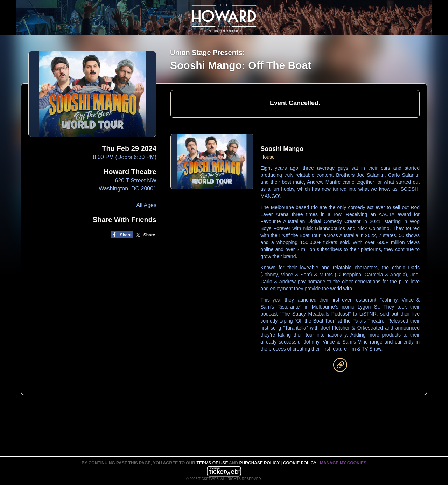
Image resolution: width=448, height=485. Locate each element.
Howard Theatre (130, 172)
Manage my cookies (343, 463)
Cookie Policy (300, 463)
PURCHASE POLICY (260, 463)
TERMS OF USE (213, 463)
